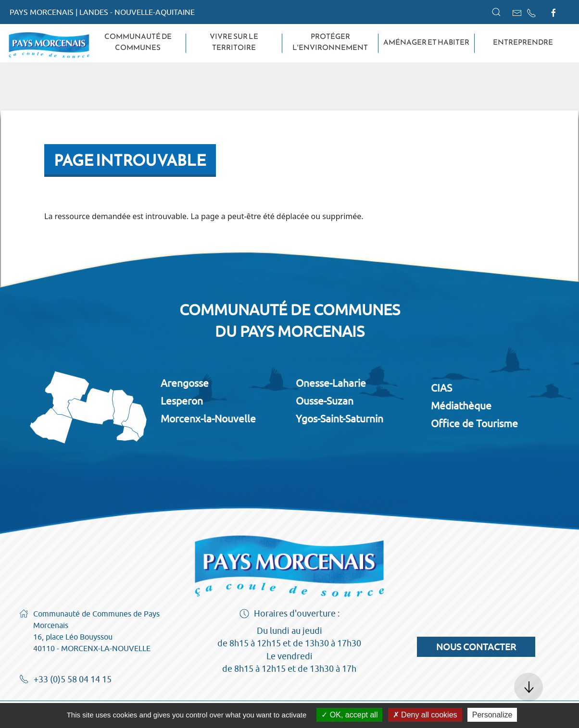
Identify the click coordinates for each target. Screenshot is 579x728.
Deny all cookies (425, 715)
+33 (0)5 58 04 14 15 (65, 680)
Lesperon (182, 401)
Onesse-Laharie (331, 383)
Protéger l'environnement (330, 42)
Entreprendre (523, 42)
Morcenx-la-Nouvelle (208, 419)
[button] (496, 12)
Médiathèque (461, 406)
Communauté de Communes (138, 42)
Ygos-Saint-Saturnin (340, 419)
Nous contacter (476, 647)
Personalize (492, 715)
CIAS (441, 388)
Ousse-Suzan (325, 401)
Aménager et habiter (426, 42)
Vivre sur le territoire (234, 42)
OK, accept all (349, 715)
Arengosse (185, 383)
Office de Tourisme (474, 423)
